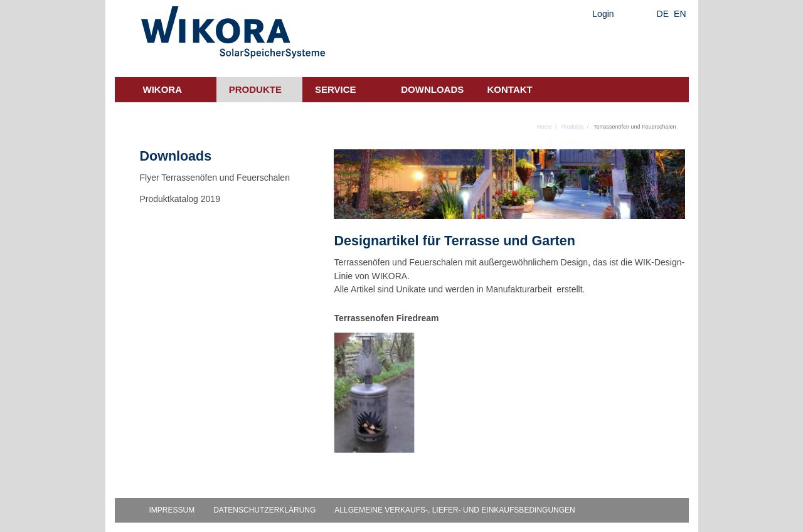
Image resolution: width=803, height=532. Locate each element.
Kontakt (510, 89)
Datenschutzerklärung (264, 510)
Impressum (172, 510)
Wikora (163, 89)
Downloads (432, 89)
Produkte (255, 89)
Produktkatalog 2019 (180, 199)
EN (680, 14)
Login (603, 14)
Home (545, 127)
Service (336, 89)
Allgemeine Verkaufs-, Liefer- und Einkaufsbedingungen (455, 510)
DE (663, 14)
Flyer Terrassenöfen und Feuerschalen (215, 178)
